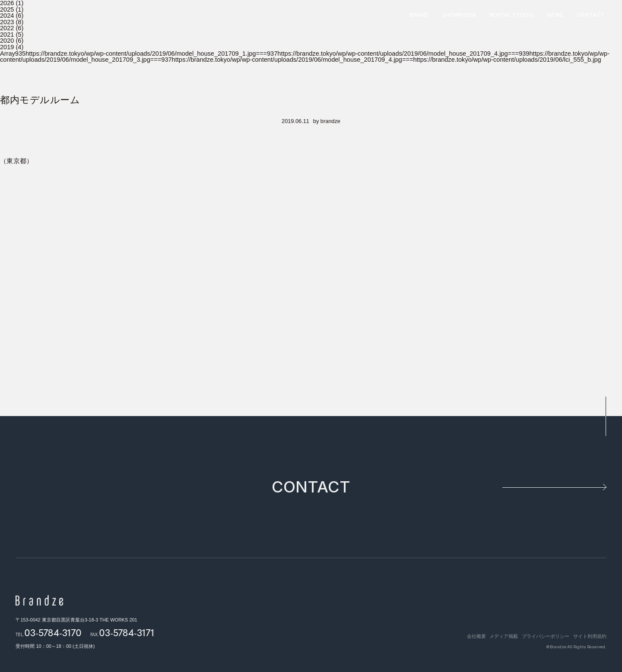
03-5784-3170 (53, 632)
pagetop (605, 416)
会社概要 (464, 636)
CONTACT (591, 16)
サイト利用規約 (590, 636)
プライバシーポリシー (541, 636)
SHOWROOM (459, 16)
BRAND (419, 16)
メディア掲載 (495, 636)
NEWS (555, 16)
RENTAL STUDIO (512, 16)
